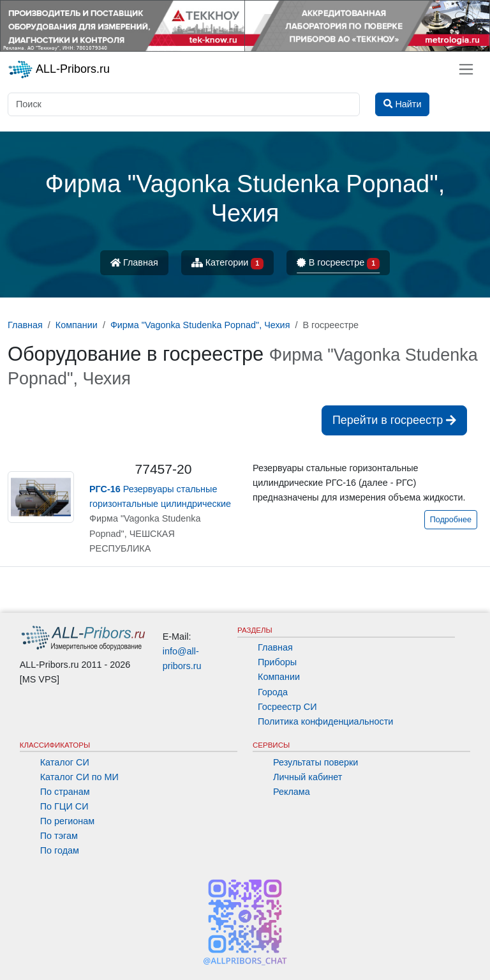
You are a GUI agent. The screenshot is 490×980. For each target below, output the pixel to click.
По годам (60, 850)
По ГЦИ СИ (64, 806)
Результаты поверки (316, 762)
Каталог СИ (65, 762)
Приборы (277, 662)
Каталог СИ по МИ (79, 777)
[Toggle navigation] (466, 69)
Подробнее (451, 520)
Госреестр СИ (287, 707)
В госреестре (338, 263)
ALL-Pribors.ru (59, 70)
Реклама (292, 792)
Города (273, 692)
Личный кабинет (308, 777)
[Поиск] (184, 104)
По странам (65, 792)
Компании (279, 677)
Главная (134, 262)
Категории (228, 263)
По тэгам (59, 836)
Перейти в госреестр (394, 420)
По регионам (68, 821)
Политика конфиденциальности (325, 721)
